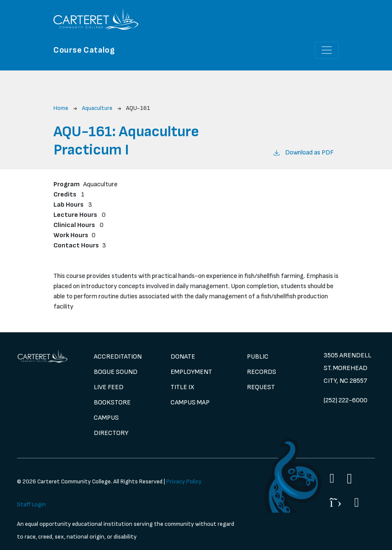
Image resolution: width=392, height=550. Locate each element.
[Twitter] (336, 502)
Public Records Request (262, 372)
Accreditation (118, 357)
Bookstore (112, 403)
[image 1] (43, 356)
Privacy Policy (184, 481)
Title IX (182, 387)
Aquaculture (97, 108)
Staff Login (31, 504)
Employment (191, 372)
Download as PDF (303, 152)
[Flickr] (357, 502)
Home (61, 108)
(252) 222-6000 (346, 400)
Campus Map (190, 403)
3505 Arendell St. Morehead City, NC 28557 (347, 368)
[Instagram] (350, 479)
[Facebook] (332, 478)
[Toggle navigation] (327, 50)
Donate (183, 357)
